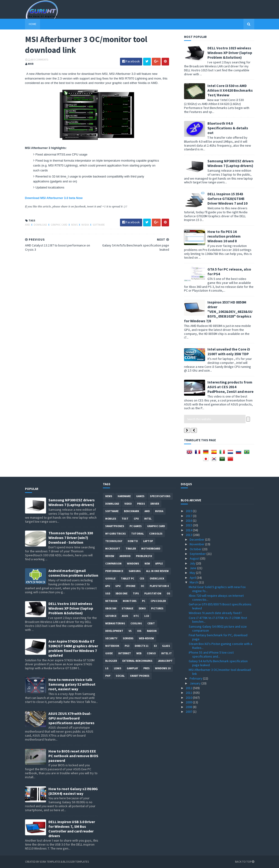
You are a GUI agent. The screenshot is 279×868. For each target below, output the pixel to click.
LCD (147, 616)
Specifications (160, 496)
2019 (189, 511)
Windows (133, 564)
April (193, 578)
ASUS (125, 616)
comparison (113, 564)
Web (139, 653)
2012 (189, 688)
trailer (131, 549)
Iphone (131, 586)
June (193, 568)
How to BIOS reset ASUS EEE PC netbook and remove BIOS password (73, 756)
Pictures (157, 608)
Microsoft (113, 549)
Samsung (135, 571)
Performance (114, 571)
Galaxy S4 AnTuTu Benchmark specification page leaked (218, 663)
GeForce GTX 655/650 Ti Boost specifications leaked (220, 606)
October (196, 549)
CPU (136, 519)
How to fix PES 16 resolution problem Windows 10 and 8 (224, 236)
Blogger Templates (76, 862)
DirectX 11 (142, 646)
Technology (114, 541)
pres (147, 668)
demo (142, 608)
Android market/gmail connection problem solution (73, 573)
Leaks (118, 668)
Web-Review (146, 638)
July (193, 563)
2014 (189, 530)
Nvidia (85, 225)
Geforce (111, 616)
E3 (155, 646)
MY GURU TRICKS (116, 534)
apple (159, 564)
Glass (166, 646)
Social (120, 676)
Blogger (111, 661)
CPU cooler (158, 601)
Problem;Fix (144, 556)
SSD (108, 593)
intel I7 (166, 653)
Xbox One (121, 593)
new (147, 564)
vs (130, 631)
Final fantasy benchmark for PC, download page (218, 637)
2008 (189, 707)
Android (125, 556)
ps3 (127, 646)
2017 (189, 516)
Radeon (152, 631)
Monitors (130, 601)
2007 (189, 712)
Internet (125, 653)
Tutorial (138, 534)
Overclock (157, 579)
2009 (189, 702)
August (195, 558)
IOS (139, 631)
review (110, 556)
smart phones (140, 676)
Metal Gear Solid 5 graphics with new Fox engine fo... (217, 589)
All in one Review (157, 571)
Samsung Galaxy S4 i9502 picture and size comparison (218, 628)
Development (114, 631)
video (128, 504)
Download (41, 225)
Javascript (165, 661)
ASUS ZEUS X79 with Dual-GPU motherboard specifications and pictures (71, 718)
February (196, 678)
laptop (148, 541)
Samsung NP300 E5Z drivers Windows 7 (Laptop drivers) (231, 163)
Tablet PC (128, 579)
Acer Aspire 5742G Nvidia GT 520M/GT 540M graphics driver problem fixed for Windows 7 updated (73, 648)
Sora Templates (50, 862)
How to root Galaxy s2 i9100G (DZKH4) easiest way (73, 791)
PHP (108, 676)
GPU (118, 586)
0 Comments (41, 60)
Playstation (153, 593)
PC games (136, 526)
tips (136, 593)
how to (133, 541)
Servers (128, 638)
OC (143, 586)
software (99, 225)
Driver (155, 504)
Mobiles (111, 519)
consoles (156, 534)
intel (148, 519)
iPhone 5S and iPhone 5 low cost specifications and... (211, 654)
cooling (136, 623)
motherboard (151, 549)
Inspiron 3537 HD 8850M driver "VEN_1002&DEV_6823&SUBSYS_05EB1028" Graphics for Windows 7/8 (218, 311)
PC (144, 601)
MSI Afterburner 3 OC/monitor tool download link (220, 672)
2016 (189, 521)
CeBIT (151, 623)
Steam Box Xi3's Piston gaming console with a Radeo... (220, 646)
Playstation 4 (159, 586)
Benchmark (132, 511)
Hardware (124, 496)
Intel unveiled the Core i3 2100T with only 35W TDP (229, 351)
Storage (127, 608)
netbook (111, 601)
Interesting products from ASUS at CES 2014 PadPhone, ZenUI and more (230, 387)
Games (140, 496)
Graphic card (59, 225)
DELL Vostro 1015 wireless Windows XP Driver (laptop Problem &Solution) (230, 53)
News (75, 225)
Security (111, 638)
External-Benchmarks (137, 661)
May (193, 573)
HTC (136, 616)
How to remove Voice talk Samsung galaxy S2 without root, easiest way (72, 684)
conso (151, 653)
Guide (109, 653)
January (196, 683)
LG (107, 668)
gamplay (132, 668)
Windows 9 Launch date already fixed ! (215, 613)
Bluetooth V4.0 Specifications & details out (228, 128)
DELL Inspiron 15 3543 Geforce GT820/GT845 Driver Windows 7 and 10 (227, 199)
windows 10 (163, 668)
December (197, 539)
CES (142, 579)
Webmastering (115, 623)
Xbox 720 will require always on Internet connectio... (216, 598)
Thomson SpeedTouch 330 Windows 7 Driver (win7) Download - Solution (71, 538)
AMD (28, 225)
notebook (112, 646)
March (194, 582)
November (197, 544)
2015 (189, 525)
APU (108, 586)
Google (110, 579)
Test (125, 519)
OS (168, 593)
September (198, 554)
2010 (189, 698)
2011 (189, 693)
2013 (189, 535)
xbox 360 (111, 608)
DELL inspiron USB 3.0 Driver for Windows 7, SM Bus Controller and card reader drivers (72, 829)
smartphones (115, 526)
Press (141, 504)
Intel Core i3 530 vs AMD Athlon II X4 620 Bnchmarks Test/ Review (230, 90)
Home (33, 24)
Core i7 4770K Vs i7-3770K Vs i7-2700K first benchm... (218, 620)
